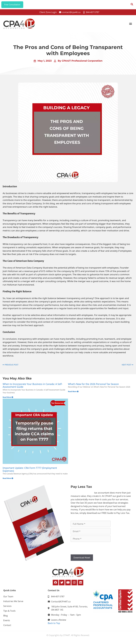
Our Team (8, 598)
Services (7, 607)
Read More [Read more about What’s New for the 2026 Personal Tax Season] (73, 393)
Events (7, 622)
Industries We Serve (13, 603)
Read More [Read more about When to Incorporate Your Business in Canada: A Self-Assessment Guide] (8, 399)
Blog (6, 617)
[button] (130, 25)
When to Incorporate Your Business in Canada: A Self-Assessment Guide (33, 387)
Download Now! (82, 559)
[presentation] (91, 549)
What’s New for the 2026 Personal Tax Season (93, 385)
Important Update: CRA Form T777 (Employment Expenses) (30, 471)
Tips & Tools (9, 612)
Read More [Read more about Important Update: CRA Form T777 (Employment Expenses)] (8, 480)
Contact (7, 626)
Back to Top (54, 624)
